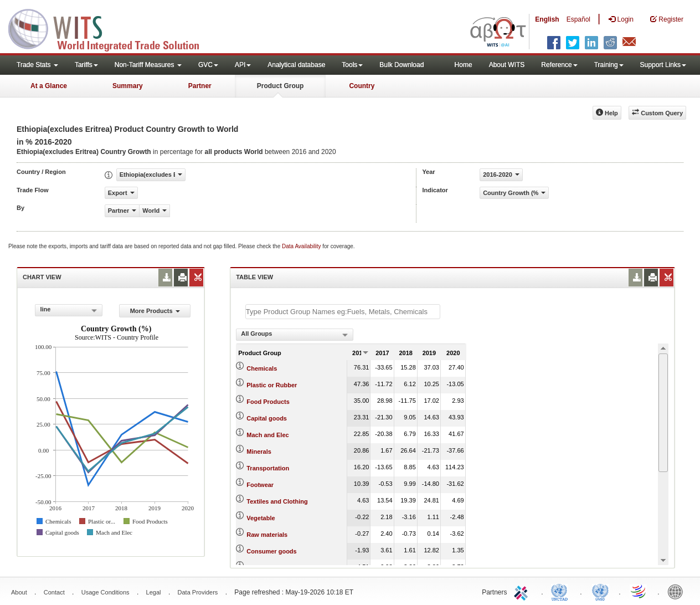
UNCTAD (562, 591)
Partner (200, 86)
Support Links (663, 65)
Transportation (268, 468)
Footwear (260, 485)
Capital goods (267, 418)
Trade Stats (37, 65)
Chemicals (262, 368)
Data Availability (302, 246)
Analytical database (296, 65)
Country (362, 86)
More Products (155, 311)
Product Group (280, 86)
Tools (352, 65)
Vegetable (261, 518)
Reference (559, 65)
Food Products (268, 402)
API (243, 65)
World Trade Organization (639, 591)
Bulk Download (402, 65)
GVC (208, 65)
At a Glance (49, 86)
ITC (523, 591)
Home (464, 65)
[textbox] (343, 312)
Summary (128, 86)
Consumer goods (271, 551)
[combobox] (69, 310)
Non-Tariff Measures (148, 65)
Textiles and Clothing (277, 501)
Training (609, 65)
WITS (111, 28)
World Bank (678, 591)
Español (578, 19)
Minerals (259, 452)
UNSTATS (600, 591)
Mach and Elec (267, 435)
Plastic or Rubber (272, 385)
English (547, 19)
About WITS (507, 65)
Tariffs (86, 65)
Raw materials (267, 535)
